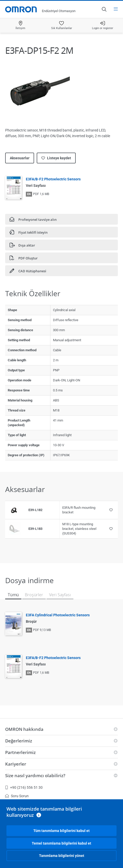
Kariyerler (16, 764)
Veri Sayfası (60, 595)
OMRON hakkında (24, 729)
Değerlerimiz (19, 741)
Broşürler (34, 595)
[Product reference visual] (14, 510)
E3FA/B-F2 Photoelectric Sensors (53, 179)
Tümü (13, 595)
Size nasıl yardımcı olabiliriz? (35, 775)
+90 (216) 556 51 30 (24, 787)
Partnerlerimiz (20, 752)
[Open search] (104, 9)
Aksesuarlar (20, 158)
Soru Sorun (17, 796)
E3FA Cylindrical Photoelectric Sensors (58, 615)
